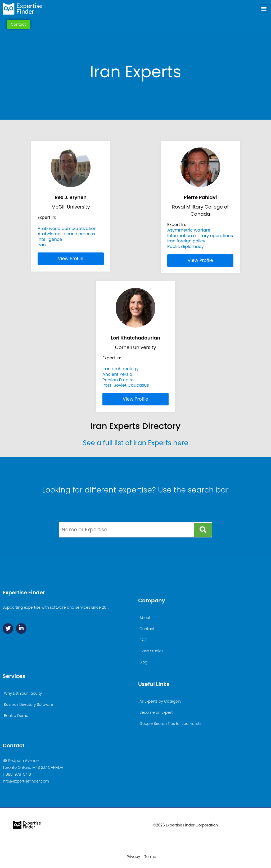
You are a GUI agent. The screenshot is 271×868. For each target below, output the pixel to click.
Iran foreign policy (186, 241)
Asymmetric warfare (189, 230)
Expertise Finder (24, 593)
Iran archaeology (121, 369)
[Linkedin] (21, 629)
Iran (42, 245)
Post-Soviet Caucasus (126, 385)
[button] (264, 9)
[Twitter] (8, 629)
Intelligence (50, 239)
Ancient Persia (117, 374)
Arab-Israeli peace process (66, 234)
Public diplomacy (186, 247)
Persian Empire (118, 380)
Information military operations (200, 236)
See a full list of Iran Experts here (135, 443)
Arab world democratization (67, 229)
